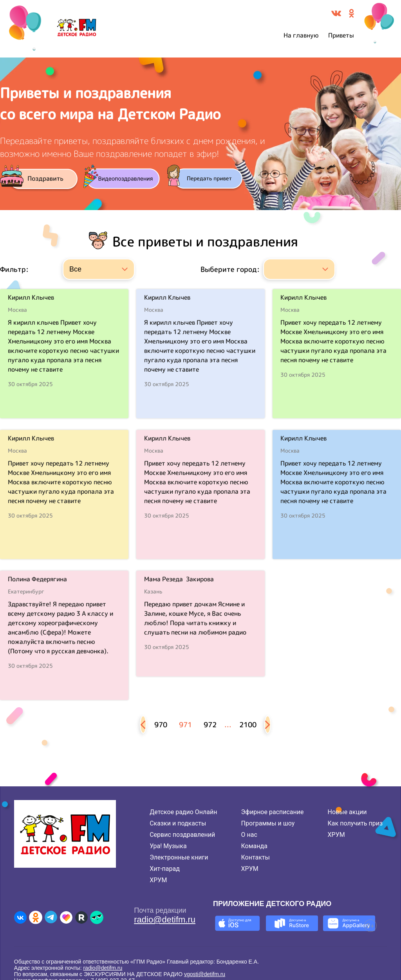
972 (210, 725)
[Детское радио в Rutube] (81, 917)
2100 (248, 725)
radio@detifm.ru (165, 920)
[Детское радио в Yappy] (97, 917)
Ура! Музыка (168, 846)
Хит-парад (165, 869)
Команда (254, 846)
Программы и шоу (268, 823)
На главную (301, 35)
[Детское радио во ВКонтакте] (20, 917)
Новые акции (347, 812)
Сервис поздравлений (182, 835)
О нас (249, 835)
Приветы (341, 35)
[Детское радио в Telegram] (51, 917)
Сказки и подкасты (178, 823)
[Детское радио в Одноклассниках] (36, 917)
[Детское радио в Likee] (66, 917)
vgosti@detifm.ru (205, 974)
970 (161, 725)
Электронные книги (179, 857)
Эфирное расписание (273, 812)
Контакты (256, 857)
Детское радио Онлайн (183, 812)
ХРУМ (158, 880)
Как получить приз (355, 823)
